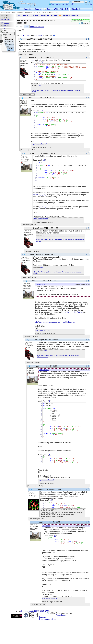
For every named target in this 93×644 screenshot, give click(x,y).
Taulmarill (46, 548)
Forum (38, 9)
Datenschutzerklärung (48, 643)
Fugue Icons (61, 639)
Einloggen (5, 23)
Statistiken (45, 15)
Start (3, 12)
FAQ (61, 9)
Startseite (27, 9)
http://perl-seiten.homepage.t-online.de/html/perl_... (55, 333)
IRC (66, 9)
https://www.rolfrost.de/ (39, 151)
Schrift (88, 4)
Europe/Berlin (6, 19)
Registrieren (6, 25)
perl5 (27, 27)
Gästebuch (76, 9)
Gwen (40, 89)
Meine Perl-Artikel (37, 93)
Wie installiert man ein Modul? (61, 4)
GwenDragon (40, 295)
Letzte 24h (27, 15)
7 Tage (36, 15)
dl (42, 62)
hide (24, 36)
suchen (54, 15)
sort (33, 60)
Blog (47, 9)
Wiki (56, 9)
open (29, 36)
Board (9, 12)
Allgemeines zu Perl (53, 12)
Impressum (44, 641)
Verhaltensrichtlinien (71, 15)
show (40, 36)
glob (40, 60)
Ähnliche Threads (37, 27)
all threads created (35, 635)
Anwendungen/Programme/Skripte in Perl (28, 12)
